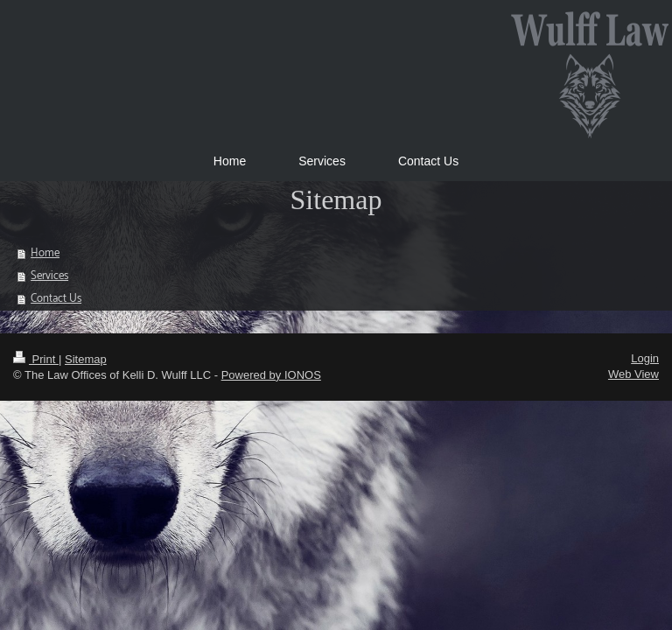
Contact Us (56, 299)
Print (36, 359)
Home (45, 253)
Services (49, 276)
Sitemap (86, 359)
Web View (633, 374)
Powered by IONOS (271, 375)
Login (645, 358)
